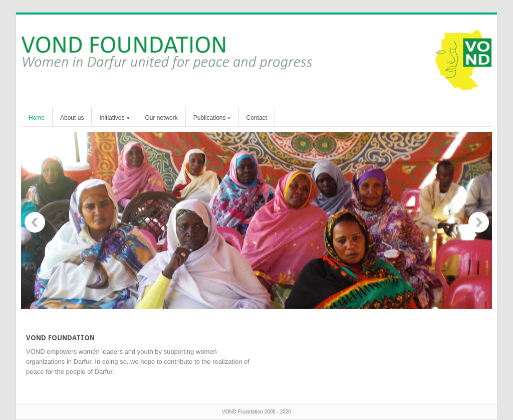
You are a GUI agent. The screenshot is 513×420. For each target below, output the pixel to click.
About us (72, 118)
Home (37, 118)
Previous (35, 223)
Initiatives (114, 118)
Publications (212, 118)
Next (478, 223)
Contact (257, 118)
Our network (161, 118)
